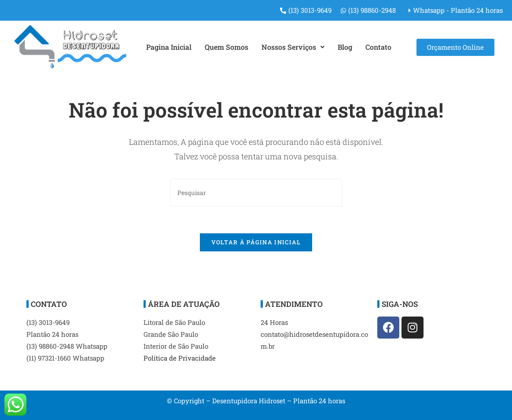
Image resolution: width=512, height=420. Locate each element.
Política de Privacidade (180, 358)
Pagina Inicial (169, 47)
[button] (293, 47)
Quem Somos (227, 47)
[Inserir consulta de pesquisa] (256, 193)
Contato (378, 47)
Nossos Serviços (293, 47)
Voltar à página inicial (256, 242)
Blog (345, 47)
